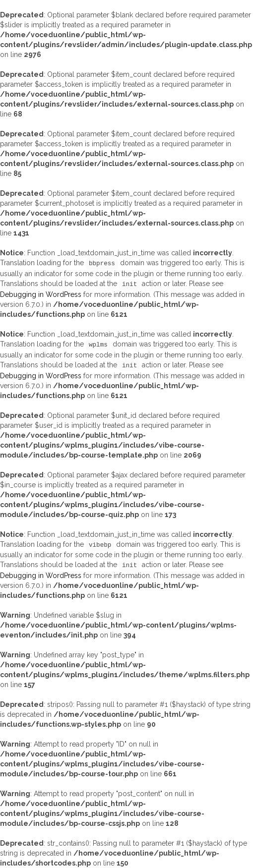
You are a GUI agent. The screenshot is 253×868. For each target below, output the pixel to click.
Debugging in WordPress (41, 294)
